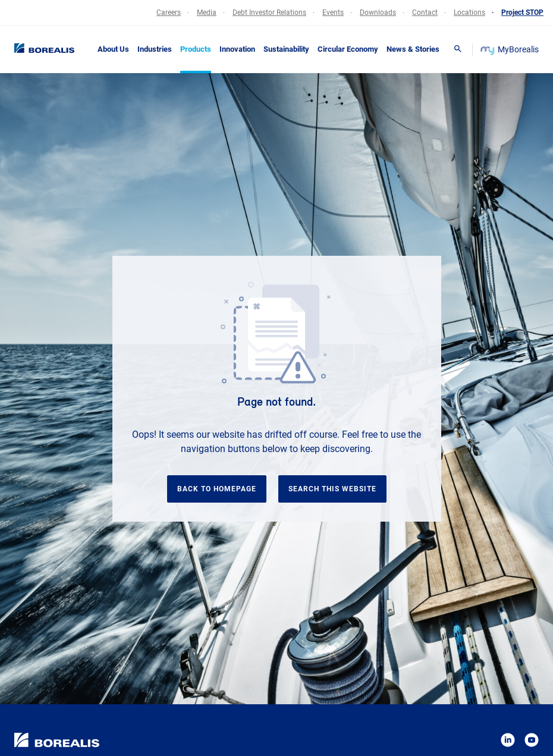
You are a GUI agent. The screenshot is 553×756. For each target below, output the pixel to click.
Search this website (332, 489)
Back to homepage (217, 489)
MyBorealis (510, 49)
